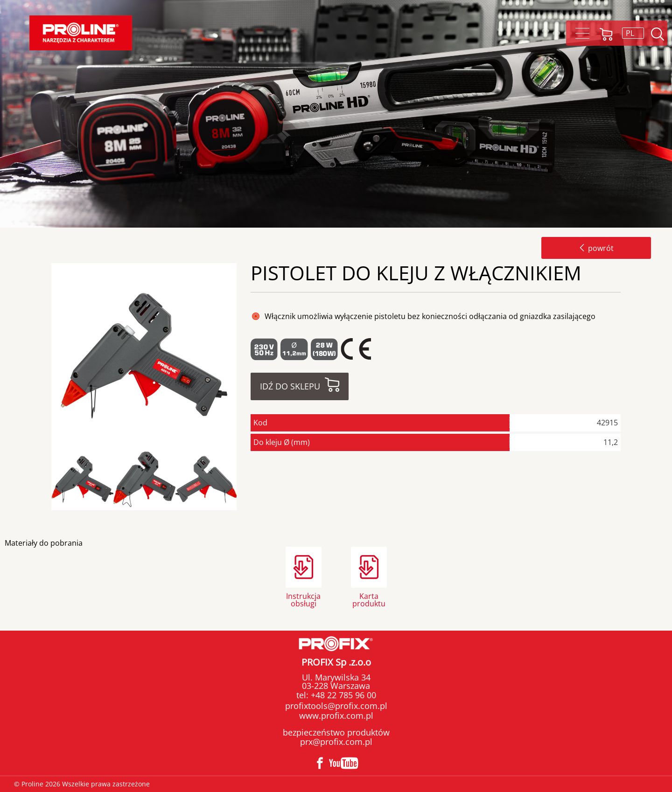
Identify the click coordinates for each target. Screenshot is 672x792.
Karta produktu (369, 599)
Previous (48, 480)
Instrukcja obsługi (303, 599)
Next (245, 480)
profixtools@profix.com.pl (336, 706)
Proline (81, 33)
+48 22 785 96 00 (342, 695)
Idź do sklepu (290, 386)
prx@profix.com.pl (336, 742)
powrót (596, 248)
